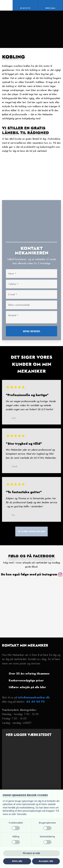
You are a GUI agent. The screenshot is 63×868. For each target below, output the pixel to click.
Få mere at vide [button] (32, 853)
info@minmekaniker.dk (34, 697)
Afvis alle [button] (17, 861)
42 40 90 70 (35, 702)
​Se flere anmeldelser (32, 532)
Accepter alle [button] (46, 861)
